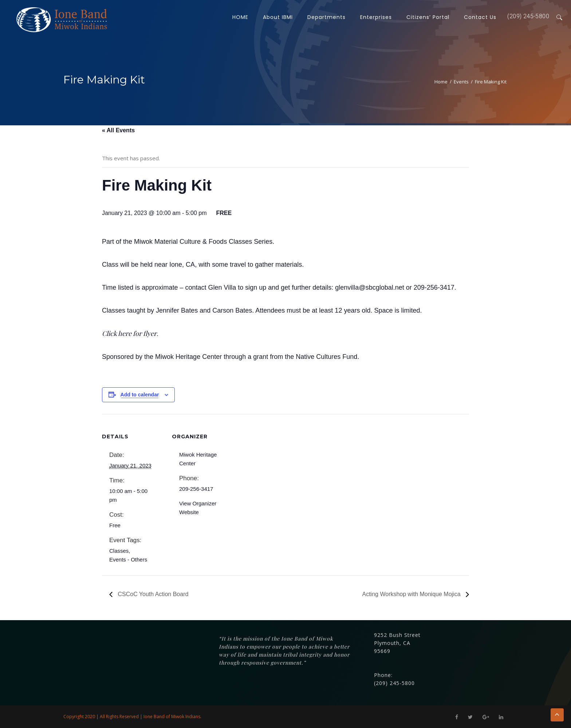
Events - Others (128, 559)
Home (441, 82)
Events (461, 82)
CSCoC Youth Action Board (152, 594)
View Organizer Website (198, 508)
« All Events (118, 130)
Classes (119, 551)
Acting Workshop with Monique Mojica (412, 594)
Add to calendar (140, 395)
